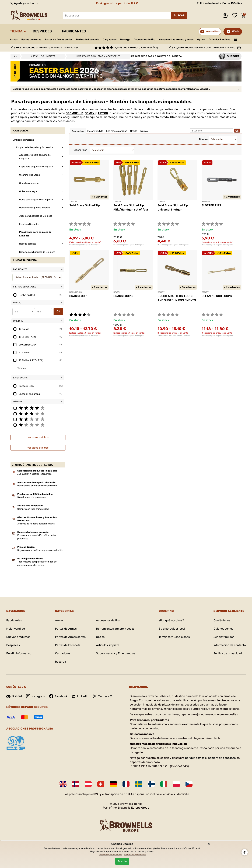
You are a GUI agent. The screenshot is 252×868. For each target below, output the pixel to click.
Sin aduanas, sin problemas (32, 497)
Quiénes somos (223, 629)
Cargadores (110, 40)
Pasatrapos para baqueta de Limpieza (85, 245)
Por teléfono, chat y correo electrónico (37, 486)
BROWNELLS (74, 113)
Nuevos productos (18, 637)
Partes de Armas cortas (59, 40)
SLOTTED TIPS (211, 205)
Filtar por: (204, 139)
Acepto (122, 861)
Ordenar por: (80, 150)
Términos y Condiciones (174, 637)
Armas (14, 40)
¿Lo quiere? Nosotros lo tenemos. (35, 474)
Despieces (42, 31)
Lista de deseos (236, 16)
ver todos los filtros (38, 437)
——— (235, 39)
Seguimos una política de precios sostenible (40, 550)
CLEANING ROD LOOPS (217, 296)
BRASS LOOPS (123, 296)
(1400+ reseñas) (136, 48)
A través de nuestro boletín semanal (36, 524)
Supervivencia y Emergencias (116, 653)
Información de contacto (230, 645)
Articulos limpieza (219, 40)
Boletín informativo (19, 653)
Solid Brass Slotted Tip (85, 205)
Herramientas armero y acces (176, 40)
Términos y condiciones (110, 855)
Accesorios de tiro (144, 40)
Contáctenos (222, 620)
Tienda (16, 31)
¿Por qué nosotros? (171, 620)
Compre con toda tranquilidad (33, 509)
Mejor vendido (16, 629)
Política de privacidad (228, 653)
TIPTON (103, 113)
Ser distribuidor (224, 637)
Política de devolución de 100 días (219, 3)
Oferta (236, 31)
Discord (14, 696)
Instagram (36, 696)
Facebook (58, 696)
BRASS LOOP (78, 296)
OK (58, 311)
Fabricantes (74, 31)
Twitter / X (102, 696)
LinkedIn (80, 696)
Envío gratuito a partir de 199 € (117, 3)
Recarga (125, 40)
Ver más (22, 368)
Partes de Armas (31, 40)
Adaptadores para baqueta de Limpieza (174, 336)
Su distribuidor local (172, 629)
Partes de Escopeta (88, 40)
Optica (201, 40)
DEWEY (90, 113)
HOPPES (206, 202)
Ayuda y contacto (24, 3)
